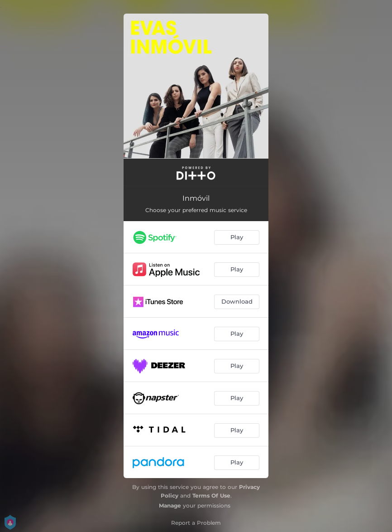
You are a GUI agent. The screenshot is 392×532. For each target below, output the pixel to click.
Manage (170, 505)
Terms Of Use (211, 496)
